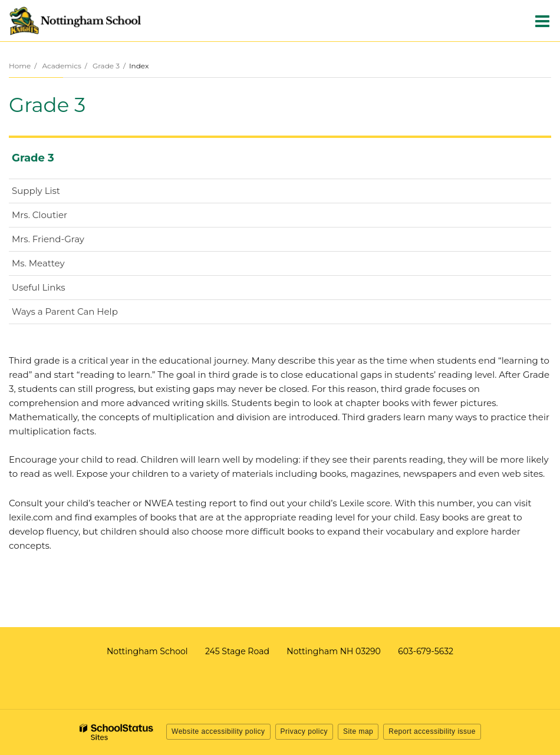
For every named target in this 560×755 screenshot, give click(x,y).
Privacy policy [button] (304, 731)
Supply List (36, 191)
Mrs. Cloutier (39, 215)
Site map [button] (358, 731)
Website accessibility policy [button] (218, 731)
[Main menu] (542, 21)
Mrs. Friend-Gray (67, 241)
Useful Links (38, 287)
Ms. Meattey (57, 266)
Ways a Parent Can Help (65, 311)
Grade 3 (106, 66)
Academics (61, 66)
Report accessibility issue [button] (432, 731)
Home (20, 66)
